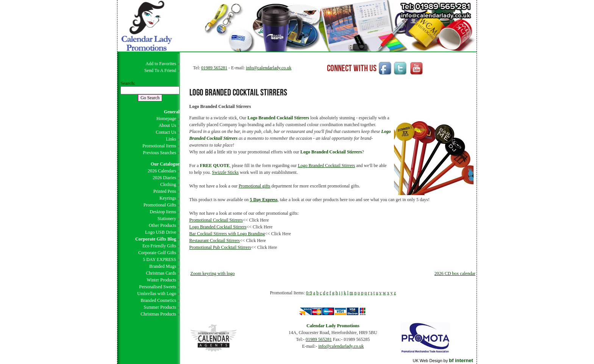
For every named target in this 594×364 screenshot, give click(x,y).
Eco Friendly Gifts (159, 246)
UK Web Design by (443, 361)
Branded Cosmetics (158, 300)
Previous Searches (159, 153)
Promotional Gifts (160, 205)
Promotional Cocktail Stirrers (216, 220)
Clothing (168, 184)
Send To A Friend (160, 70)
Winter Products (161, 280)
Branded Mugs (163, 266)
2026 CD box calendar (455, 273)
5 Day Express (264, 200)
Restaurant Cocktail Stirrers (215, 241)
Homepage (166, 119)
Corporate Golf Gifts (157, 253)
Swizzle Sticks (225, 172)
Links (171, 139)
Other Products (163, 225)
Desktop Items (163, 212)
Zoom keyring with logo (213, 273)
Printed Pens (165, 191)
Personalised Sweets (158, 287)
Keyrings (168, 198)
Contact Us (166, 132)
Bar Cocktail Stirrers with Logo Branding (227, 234)
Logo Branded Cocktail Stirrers (326, 166)
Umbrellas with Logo (157, 294)
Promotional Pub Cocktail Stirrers (220, 247)
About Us (167, 125)
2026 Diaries (164, 178)
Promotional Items (159, 146)
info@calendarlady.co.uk (269, 68)
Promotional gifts (255, 186)
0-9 (309, 293)
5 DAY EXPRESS (159, 259)
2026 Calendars (162, 171)
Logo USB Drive (161, 232)
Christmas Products (158, 314)
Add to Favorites (161, 64)
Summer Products (160, 307)
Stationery (167, 219)
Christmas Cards (161, 273)
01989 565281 (214, 68)
